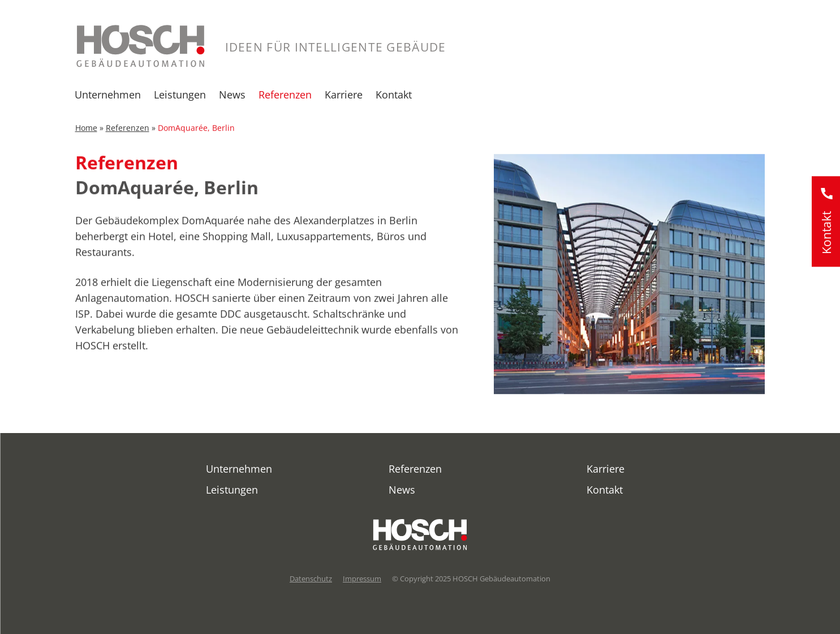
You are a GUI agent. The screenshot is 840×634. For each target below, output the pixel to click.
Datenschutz (311, 579)
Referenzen (285, 95)
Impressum (362, 579)
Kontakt (394, 95)
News (232, 95)
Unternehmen (108, 95)
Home (86, 132)
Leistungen (180, 95)
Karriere (344, 95)
